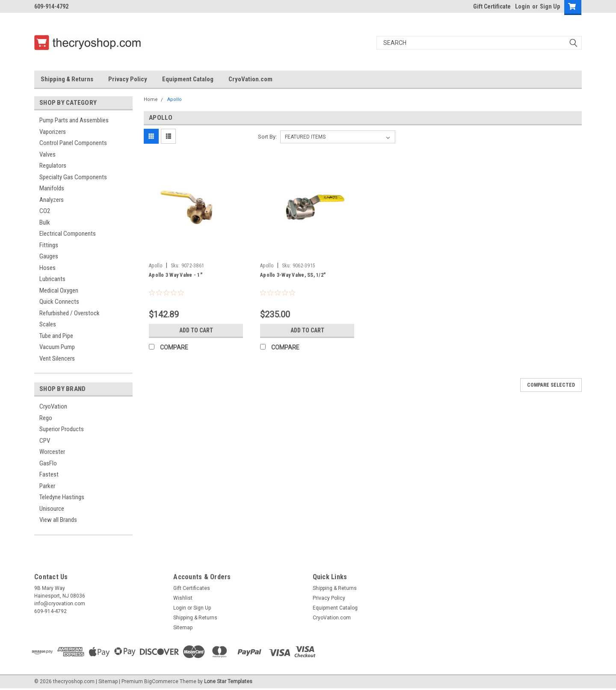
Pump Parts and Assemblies (74, 120)
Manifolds (52, 188)
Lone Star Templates (228, 681)
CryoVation (53, 406)
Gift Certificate (492, 6)
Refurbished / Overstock (70, 313)
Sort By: (267, 137)
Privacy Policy (128, 79)
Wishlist (183, 598)
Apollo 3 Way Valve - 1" (176, 275)
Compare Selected (551, 385)
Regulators (53, 166)
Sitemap (183, 628)
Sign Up (550, 6)
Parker (47, 486)
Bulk (45, 222)
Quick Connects (59, 302)
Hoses (47, 268)
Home (151, 99)
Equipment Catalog (188, 79)
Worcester (52, 452)
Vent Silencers (57, 358)
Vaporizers (53, 132)
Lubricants (52, 279)
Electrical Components (68, 234)
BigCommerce (161, 681)
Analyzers (52, 200)
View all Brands (58, 520)
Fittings (49, 245)
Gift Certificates (192, 588)
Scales (48, 324)
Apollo (175, 99)
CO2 (45, 211)
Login (523, 6)
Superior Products (62, 429)
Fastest (49, 474)
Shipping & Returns (67, 79)
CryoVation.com (250, 79)
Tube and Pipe (56, 336)
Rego (46, 418)
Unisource (52, 509)
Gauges (49, 256)
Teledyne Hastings (62, 497)
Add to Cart (196, 330)
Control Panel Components (73, 143)
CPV (45, 441)
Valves (47, 154)
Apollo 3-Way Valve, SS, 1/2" (293, 275)
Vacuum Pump (57, 347)
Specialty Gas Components (73, 177)
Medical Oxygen (59, 290)
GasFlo (48, 463)
